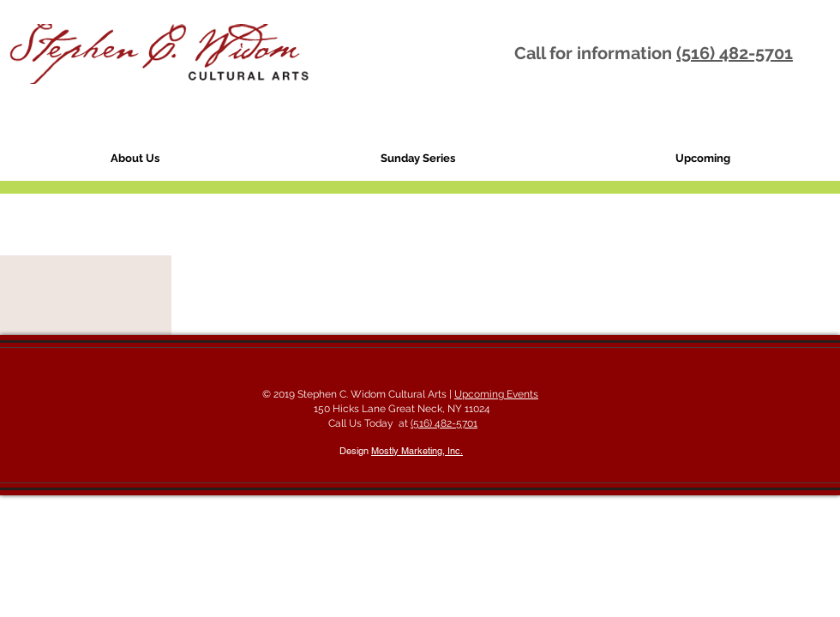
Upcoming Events (496, 394)
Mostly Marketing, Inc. (417, 451)
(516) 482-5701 (735, 53)
